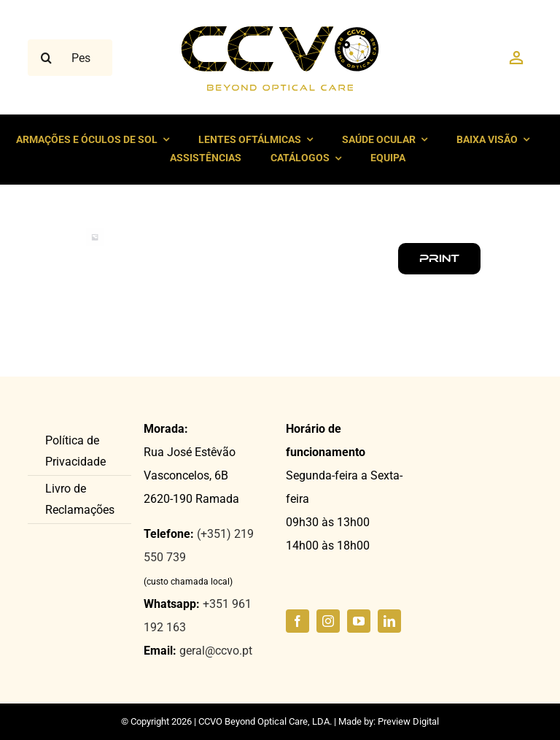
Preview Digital (408, 721)
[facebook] (297, 621)
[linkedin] (389, 621)
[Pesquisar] (46, 58)
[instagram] (328, 621)
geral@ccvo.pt (216, 651)
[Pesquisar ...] (70, 58)
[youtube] (359, 621)
